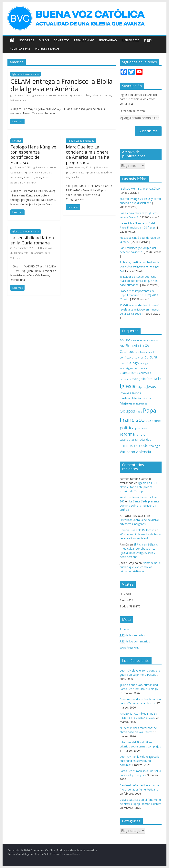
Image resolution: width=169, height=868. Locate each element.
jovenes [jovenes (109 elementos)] (125, 393)
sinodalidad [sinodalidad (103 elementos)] (143, 440)
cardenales (45, 173)
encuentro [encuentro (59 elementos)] (125, 379)
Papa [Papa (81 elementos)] (139, 412)
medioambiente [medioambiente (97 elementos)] (130, 398)
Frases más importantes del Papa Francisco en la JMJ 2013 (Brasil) (139, 295)
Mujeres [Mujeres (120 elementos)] (126, 403)
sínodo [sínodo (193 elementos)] (142, 445)
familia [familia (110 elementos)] (152, 379)
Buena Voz (41, 95)
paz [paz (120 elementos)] (148, 421)
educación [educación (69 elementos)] (145, 373)
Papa (46, 177)
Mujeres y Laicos (47, 48)
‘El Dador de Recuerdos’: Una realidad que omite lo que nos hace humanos (139, 281)
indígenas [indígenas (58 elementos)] (141, 387)
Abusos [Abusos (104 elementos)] (125, 340)
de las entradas (132, 635)
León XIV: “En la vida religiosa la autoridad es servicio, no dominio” (140, 761)
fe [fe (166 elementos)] (160, 378)
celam (95, 95)
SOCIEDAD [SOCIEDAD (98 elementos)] (127, 446)
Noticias (17, 141)
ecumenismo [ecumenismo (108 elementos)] (129, 373)
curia (48, 253)
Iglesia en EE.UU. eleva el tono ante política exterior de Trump (139, 487)
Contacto (61, 40)
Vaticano (15, 258)
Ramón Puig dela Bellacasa (137, 530)
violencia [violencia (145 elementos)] (143, 452)
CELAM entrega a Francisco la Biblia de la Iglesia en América (61, 85)
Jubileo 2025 (130, 40)
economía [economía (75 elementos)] (141, 368)
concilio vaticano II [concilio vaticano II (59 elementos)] (144, 352)
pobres (15, 183)
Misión (44, 40)
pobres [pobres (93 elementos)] (156, 421)
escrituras (106, 95)
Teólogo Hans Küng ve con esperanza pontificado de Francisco (33, 154)
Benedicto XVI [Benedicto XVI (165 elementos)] (138, 346)
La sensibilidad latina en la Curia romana (32, 240)
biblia (87, 95)
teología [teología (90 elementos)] (155, 446)
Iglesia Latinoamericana (26, 74)
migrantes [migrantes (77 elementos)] (148, 398)
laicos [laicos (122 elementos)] (136, 393)
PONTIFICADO (28, 183)
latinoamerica (18, 100)
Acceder (125, 629)
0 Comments (58, 95)
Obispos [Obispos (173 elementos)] (127, 411)
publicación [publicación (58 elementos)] (141, 428)
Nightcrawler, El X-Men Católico (140, 188)
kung (39, 177)
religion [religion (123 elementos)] (142, 434)
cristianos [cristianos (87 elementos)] (138, 357)
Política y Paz (20, 48)
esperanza (16, 177)
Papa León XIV (84, 40)
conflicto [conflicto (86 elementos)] (125, 357)
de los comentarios (135, 641)
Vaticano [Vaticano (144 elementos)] (127, 452)
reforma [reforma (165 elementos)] (127, 434)
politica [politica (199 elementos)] (127, 428)
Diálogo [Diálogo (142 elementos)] (132, 363)
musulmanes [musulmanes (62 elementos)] (140, 404)
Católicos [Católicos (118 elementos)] (127, 352)
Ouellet (75, 177)
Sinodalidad (108, 40)
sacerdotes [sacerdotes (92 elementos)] (127, 440)
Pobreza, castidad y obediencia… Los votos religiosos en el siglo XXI (141, 266)
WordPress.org (129, 647)
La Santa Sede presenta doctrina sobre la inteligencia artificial (140, 505)
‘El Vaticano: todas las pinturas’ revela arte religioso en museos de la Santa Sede (140, 309)
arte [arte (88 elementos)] (122, 346)
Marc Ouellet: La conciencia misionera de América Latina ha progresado (88, 154)
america (78, 95)
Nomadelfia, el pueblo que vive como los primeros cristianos (140, 567)
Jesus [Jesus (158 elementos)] (151, 387)
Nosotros (26, 40)
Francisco (29, 177)
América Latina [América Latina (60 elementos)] (151, 340)
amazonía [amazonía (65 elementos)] (137, 340)
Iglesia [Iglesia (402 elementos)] (128, 386)
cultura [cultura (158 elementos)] (151, 357)
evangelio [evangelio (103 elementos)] (139, 379)
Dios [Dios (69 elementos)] (122, 364)
